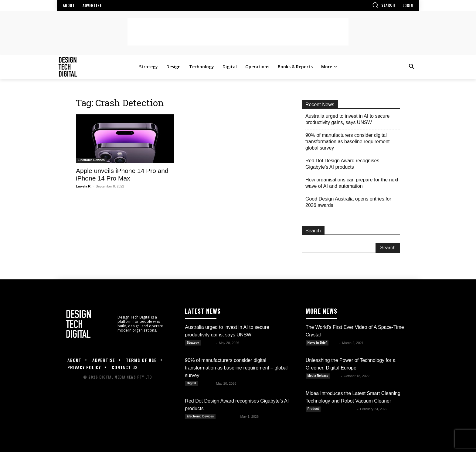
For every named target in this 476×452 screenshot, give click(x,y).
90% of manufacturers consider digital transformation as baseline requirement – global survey (350, 142)
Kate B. (209, 343)
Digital (191, 383)
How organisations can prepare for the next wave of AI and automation (352, 183)
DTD (336, 376)
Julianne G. (227, 417)
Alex (334, 343)
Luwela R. (84, 186)
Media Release (318, 376)
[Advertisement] (238, 32)
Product (313, 409)
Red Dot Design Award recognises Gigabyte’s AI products (342, 164)
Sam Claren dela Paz (339, 409)
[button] (384, 5)
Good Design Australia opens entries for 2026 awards (348, 202)
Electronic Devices (91, 160)
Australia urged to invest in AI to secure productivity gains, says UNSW (347, 119)
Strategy (193, 343)
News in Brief (317, 343)
